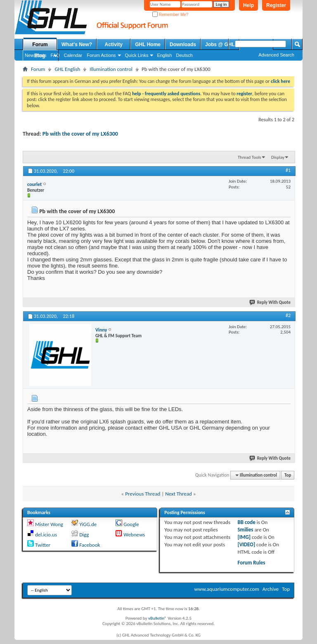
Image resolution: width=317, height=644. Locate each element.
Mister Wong (49, 524)
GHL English (67, 69)
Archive (271, 589)
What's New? (77, 45)
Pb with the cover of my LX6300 (80, 134)
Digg (84, 535)
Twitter (43, 545)
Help (248, 5)
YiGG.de (88, 524)
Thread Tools (250, 157)
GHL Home (148, 45)
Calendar (73, 55)
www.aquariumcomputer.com (226, 589)
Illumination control (111, 69)
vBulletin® (157, 618)
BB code (246, 522)
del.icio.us (46, 535)
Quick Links (137, 55)
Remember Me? (170, 15)
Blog (40, 56)
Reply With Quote (270, 302)
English (164, 55)
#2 (288, 315)
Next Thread (179, 494)
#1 (288, 170)
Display (278, 157)
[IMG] (244, 537)
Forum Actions (101, 55)
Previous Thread (143, 494)
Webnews (134, 535)
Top (288, 475)
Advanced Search (276, 55)
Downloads (183, 45)
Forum (40, 45)
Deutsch (184, 55)
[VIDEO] (246, 544)
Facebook (90, 545)
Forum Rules (251, 563)
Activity (114, 45)
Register (276, 5)
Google (131, 524)
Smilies (245, 530)
